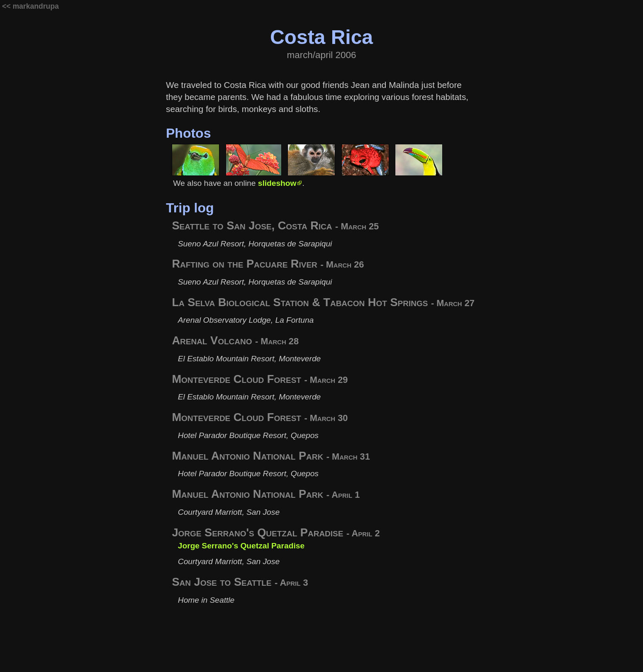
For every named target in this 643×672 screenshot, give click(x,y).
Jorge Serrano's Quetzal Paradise (241, 546)
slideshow (277, 183)
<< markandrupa (30, 6)
